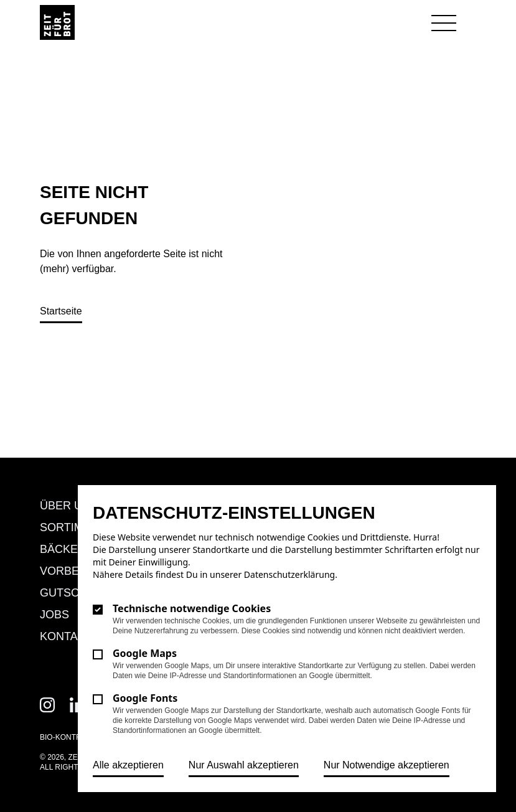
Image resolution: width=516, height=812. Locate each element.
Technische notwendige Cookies (192, 608)
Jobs (54, 615)
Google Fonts (145, 698)
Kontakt (66, 636)
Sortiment (73, 527)
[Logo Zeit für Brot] (57, 22)
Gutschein (73, 593)
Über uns (69, 506)
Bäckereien (76, 549)
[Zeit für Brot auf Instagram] (47, 705)
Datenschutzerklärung (289, 574)
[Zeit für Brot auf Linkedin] (77, 705)
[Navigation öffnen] (444, 24)
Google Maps (145, 653)
